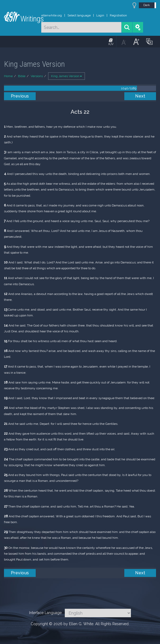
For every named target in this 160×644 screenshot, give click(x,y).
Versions (37, 76)
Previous (20, 96)
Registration (118, 15)
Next (140, 96)
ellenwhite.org (52, 15)
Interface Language (45, 613)
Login (100, 15)
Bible (22, 76)
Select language (79, 15)
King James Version (67, 76)
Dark (147, 5)
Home (8, 76)
